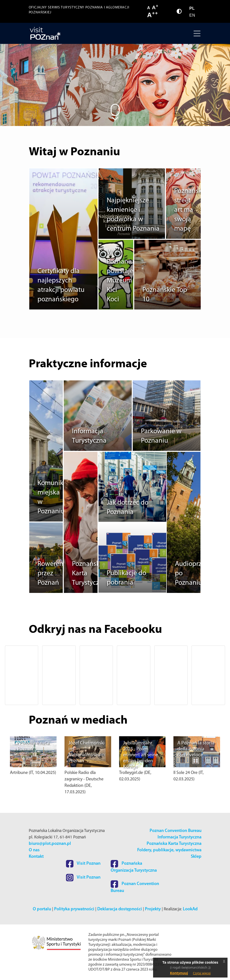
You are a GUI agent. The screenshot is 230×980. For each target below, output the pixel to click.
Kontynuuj (179, 973)
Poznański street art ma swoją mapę (189, 210)
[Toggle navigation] (196, 33)
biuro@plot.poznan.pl (50, 844)
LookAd (190, 909)
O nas (34, 850)
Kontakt (36, 857)
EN (192, 15)
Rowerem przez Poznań (51, 574)
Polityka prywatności (74, 909)
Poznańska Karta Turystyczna (174, 844)
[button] (20, 675)
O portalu (42, 909)
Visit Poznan (83, 864)
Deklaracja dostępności (120, 909)
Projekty (153, 909)
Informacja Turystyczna (180, 837)
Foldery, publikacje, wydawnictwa (169, 850)
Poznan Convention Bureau (176, 831)
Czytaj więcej (202, 973)
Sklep (196, 857)
